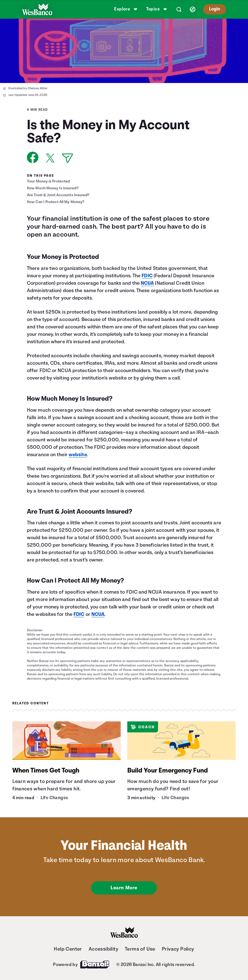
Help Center (68, 949)
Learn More (124, 888)
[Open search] (179, 9)
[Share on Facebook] (33, 157)
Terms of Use (140, 949)
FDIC (147, 276)
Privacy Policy (178, 949)
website (78, 455)
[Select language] (193, 9)
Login (215, 9)
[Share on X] (50, 158)
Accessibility (103, 949)
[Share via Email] (67, 158)
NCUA (147, 283)
